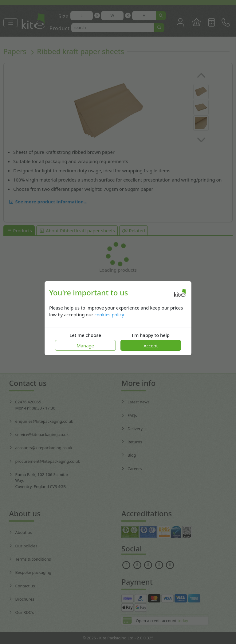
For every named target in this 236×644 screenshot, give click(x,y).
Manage (85, 346)
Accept (151, 346)
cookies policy (109, 314)
